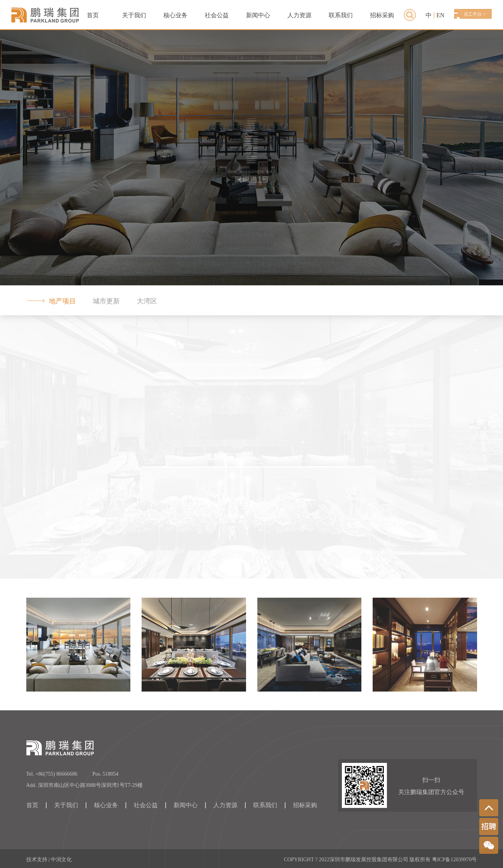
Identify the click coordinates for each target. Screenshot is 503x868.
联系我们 (341, 15)
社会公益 (217, 15)
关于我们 (134, 15)
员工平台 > (474, 14)
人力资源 (299, 15)
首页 (93, 15)
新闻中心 (258, 15)
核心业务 (106, 805)
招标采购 (382, 15)
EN (440, 15)
